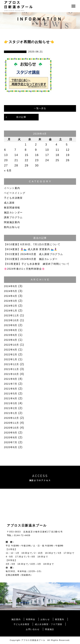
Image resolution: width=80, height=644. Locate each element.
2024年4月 (11, 296)
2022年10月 (11, 345)
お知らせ (45, 619)
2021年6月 (11, 389)
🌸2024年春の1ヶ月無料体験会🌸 (25, 269)
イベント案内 (12, 188)
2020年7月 (11, 442)
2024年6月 (11, 286)
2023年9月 (11, 325)
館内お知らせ (12, 227)
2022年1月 (11, 359)
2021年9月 (11, 379)
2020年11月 (11, 423)
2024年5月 (11, 291)
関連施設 (50, 629)
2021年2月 (11, 408)
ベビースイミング (15, 193)
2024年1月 (11, 311)
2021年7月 (11, 384)
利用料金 (31, 619)
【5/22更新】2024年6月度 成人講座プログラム (34, 254)
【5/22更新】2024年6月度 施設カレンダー (31, 259)
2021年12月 (11, 364)
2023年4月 (11, 340)
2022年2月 (11, 355)
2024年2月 (11, 306)
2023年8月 (11, 330)
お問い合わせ (33, 629)
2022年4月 (11, 350)
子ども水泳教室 (13, 198)
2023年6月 (11, 335)
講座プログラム (13, 217)
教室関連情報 (12, 208)
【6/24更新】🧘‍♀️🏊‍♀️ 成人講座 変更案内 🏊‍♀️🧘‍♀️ (31, 249)
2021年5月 (11, 394)
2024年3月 (11, 301)
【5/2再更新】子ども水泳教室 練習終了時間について (37, 264)
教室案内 (60, 619)
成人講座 (9, 203)
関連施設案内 (12, 222)
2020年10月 (11, 428)
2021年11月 (11, 369)
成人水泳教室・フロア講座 (48, 624)
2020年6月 (11, 447)
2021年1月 (11, 413)
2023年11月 (11, 315)
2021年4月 (11, 398)
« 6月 (8, 171)
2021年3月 (11, 403)
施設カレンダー (13, 212)
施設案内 (16, 619)
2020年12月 (11, 418)
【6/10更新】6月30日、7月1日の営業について (32, 244)
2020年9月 (11, 433)
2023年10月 (11, 320)
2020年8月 (11, 437)
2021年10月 (11, 374)
